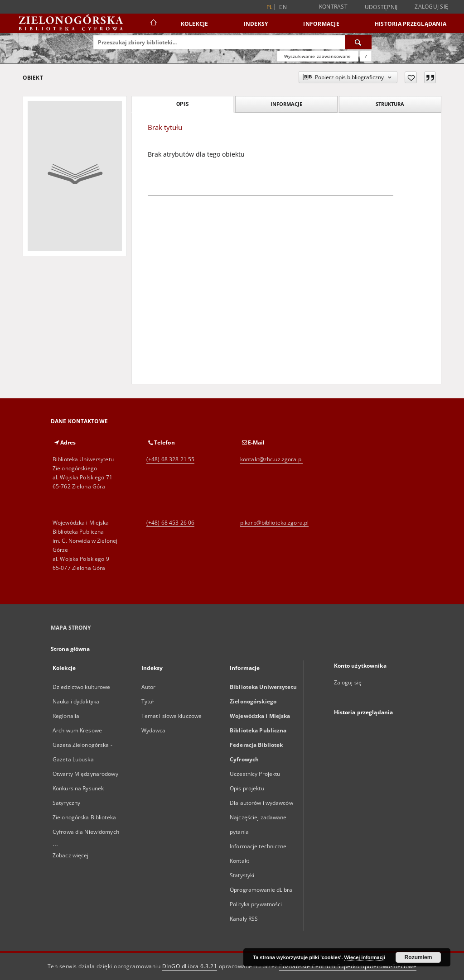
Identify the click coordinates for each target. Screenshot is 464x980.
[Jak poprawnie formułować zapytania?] (366, 56)
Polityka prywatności (256, 904)
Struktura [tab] (390, 104)
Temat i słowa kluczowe (172, 716)
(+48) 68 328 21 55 (170, 459)
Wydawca (154, 730)
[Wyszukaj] (358, 42)
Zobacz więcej (71, 855)
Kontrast (333, 7)
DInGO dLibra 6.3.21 (190, 966)
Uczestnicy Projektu (255, 774)
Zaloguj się (431, 7)
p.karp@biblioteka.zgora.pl (274, 523)
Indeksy (256, 24)
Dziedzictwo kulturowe (82, 687)
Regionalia (66, 716)
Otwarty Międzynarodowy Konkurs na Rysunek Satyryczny (85, 788)
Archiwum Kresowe (77, 730)
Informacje (321, 24)
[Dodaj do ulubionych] (411, 77)
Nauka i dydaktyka (76, 701)
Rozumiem (418, 957)
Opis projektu (247, 788)
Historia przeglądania (411, 24)
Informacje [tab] (286, 104)
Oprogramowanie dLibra (261, 890)
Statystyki (242, 875)
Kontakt (239, 861)
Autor (149, 687)
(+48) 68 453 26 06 (170, 523)
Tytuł (148, 701)
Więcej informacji (365, 957)
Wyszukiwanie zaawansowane (318, 56)
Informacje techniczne (258, 846)
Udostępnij (381, 7)
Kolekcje (195, 24)
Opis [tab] (182, 104)
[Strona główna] (153, 24)
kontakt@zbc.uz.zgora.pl (271, 459)
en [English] (283, 7)
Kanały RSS (244, 919)
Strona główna (70, 649)
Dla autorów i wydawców (261, 803)
